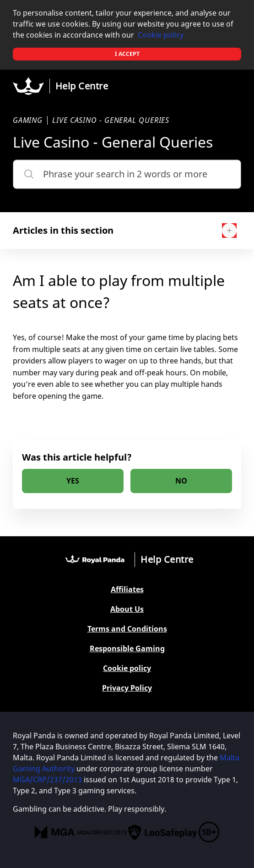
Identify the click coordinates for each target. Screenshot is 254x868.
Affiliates (127, 590)
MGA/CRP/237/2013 (47, 780)
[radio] (73, 481)
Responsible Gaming (127, 649)
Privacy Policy (127, 688)
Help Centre (82, 86)
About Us (127, 609)
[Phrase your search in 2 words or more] (127, 174)
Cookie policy (161, 35)
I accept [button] (127, 54)
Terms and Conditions (127, 629)
